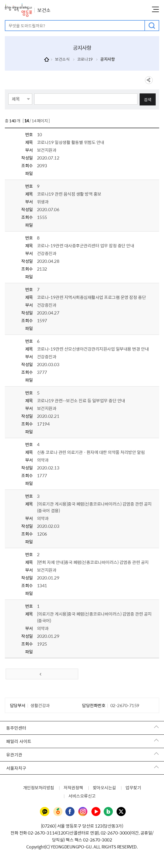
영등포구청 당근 (58, 812)
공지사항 (107, 59)
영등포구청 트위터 (121, 812)
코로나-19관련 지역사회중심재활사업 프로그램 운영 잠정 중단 (91, 297)
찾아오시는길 (104, 787)
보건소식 (62, 59)
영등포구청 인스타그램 (83, 812)
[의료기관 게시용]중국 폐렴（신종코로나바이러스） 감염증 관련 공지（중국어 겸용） (94, 507)
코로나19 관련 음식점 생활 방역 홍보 (69, 194)
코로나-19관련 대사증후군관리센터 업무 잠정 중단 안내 (86, 245)
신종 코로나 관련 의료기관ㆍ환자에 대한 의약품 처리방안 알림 (91, 452)
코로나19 (85, 59)
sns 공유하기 (149, 80)
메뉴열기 (155, 9)
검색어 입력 (5, 21)
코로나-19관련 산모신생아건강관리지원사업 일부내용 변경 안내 (93, 349)
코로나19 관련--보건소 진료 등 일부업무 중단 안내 (81, 400)
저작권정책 (73, 787)
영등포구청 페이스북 (70, 812)
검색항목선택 (8, 93)
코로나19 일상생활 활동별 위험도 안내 (71, 142)
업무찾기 (133, 787)
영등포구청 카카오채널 (45, 812)
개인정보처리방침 (39, 787)
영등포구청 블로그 (109, 812)
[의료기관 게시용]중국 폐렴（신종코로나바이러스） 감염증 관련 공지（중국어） (94, 617)
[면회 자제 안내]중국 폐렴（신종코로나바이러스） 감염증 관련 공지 (93, 562)
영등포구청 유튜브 (96, 812)
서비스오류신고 (82, 796)
